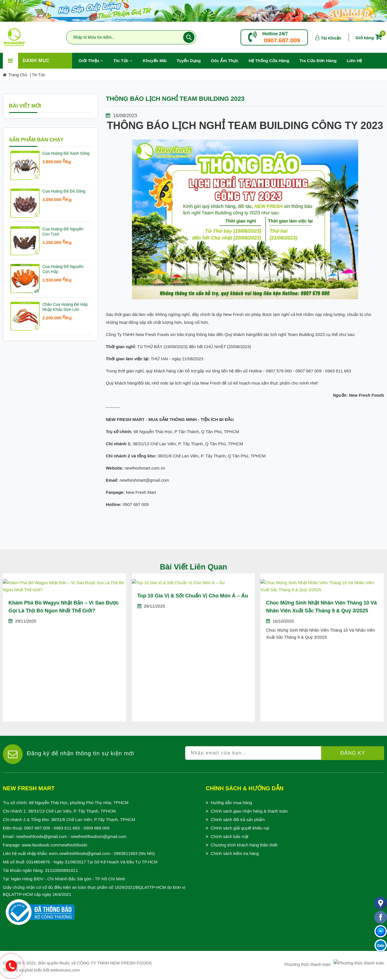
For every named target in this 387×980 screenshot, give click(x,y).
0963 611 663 (67, 828)
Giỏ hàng (370, 38)
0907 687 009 (37, 828)
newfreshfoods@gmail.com (41, 836)
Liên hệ (354, 61)
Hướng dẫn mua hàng (231, 803)
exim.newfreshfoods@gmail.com (80, 853)
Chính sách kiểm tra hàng (235, 853)
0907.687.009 (282, 40)
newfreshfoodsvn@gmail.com (99, 836)
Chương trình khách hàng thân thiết (244, 845)
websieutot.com (65, 970)
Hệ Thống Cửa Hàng (269, 61)
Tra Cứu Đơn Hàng (318, 61)
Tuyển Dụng (191, 58)
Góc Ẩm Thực (225, 61)
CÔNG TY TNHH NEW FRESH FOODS (114, 963)
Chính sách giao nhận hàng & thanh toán (249, 811)
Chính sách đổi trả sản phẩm (238, 819)
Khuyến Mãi (157, 58)
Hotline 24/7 (275, 34)
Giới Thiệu (91, 61)
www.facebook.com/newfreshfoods (55, 845)
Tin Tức (123, 61)
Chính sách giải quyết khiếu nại (240, 828)
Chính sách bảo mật (230, 836)
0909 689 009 (96, 828)
